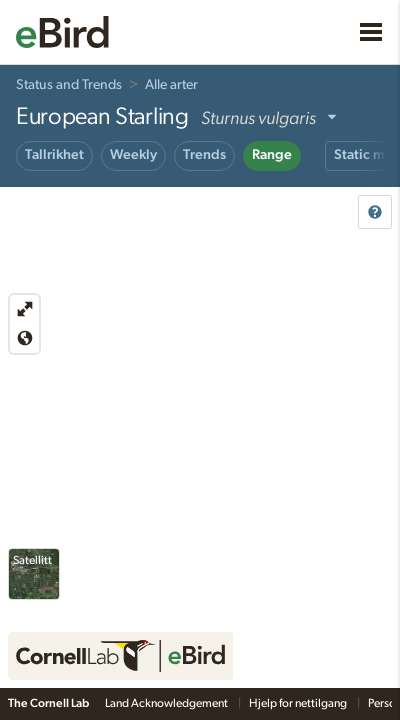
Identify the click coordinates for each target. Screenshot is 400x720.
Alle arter (171, 85)
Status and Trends (69, 85)
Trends (204, 155)
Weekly (133, 155)
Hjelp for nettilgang (299, 703)
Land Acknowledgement (167, 703)
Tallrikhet (54, 155)
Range (272, 155)
